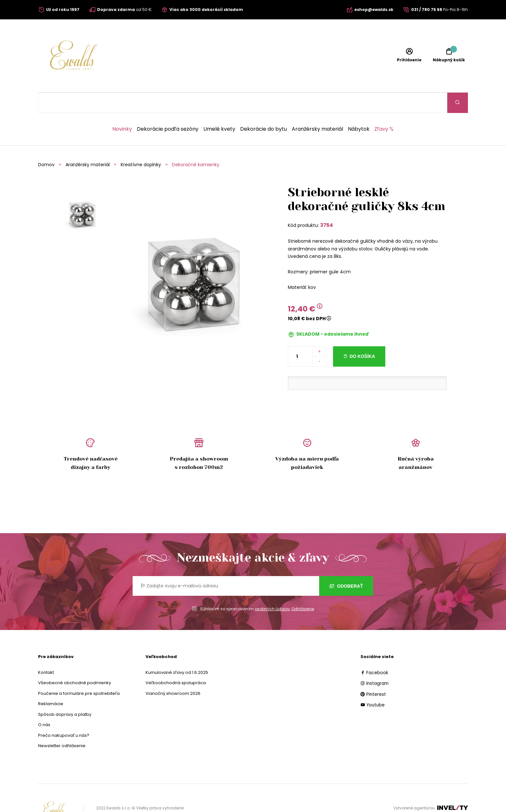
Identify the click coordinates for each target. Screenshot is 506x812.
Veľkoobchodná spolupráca (176, 662)
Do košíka (362, 336)
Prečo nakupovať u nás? (64, 715)
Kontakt (46, 652)
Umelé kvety (219, 109)
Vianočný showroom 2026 (173, 673)
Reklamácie (51, 683)
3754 (327, 205)
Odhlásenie (303, 589)
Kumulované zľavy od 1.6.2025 (177, 652)
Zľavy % (384, 109)
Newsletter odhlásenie (62, 725)
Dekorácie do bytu (263, 109)
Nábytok (359, 109)
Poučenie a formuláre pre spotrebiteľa (79, 673)
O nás (44, 704)
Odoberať (346, 565)
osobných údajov (272, 589)
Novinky (122, 109)
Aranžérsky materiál (317, 109)
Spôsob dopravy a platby (65, 694)
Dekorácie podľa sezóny (168, 109)
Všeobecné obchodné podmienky (75, 662)
